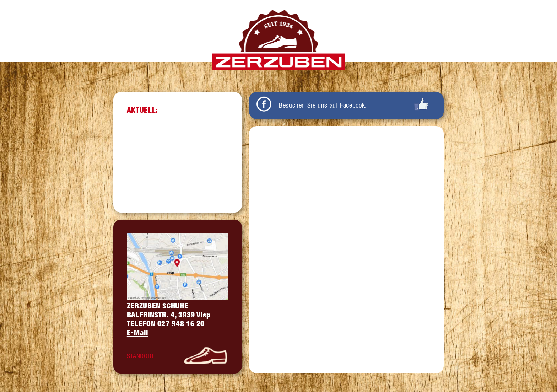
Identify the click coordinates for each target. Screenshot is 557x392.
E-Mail (137, 332)
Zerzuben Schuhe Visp (279, 41)
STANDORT (140, 356)
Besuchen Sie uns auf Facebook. (323, 105)
